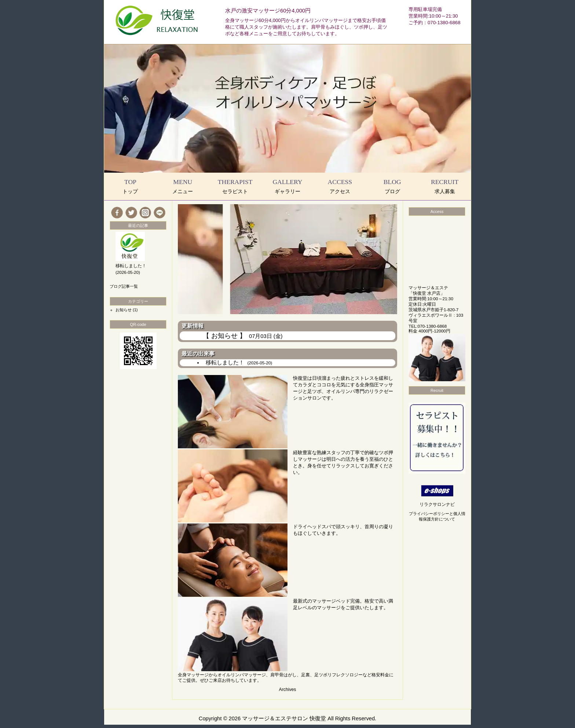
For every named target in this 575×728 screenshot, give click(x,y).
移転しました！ (239, 363)
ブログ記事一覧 (124, 286)
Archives (288, 690)
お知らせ (124, 310)
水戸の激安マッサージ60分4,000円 (268, 11)
